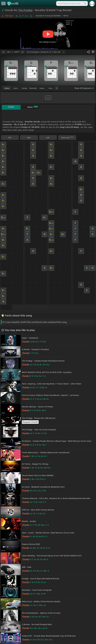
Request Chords (30, 422)
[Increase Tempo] (22, 52)
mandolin (33, 88)
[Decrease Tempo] (3, 52)
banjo (42, 88)
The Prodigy (25, 10)
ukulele (24, 88)
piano (16, 88)
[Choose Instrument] (57, 88)
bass (51, 88)
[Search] (85, 3)
